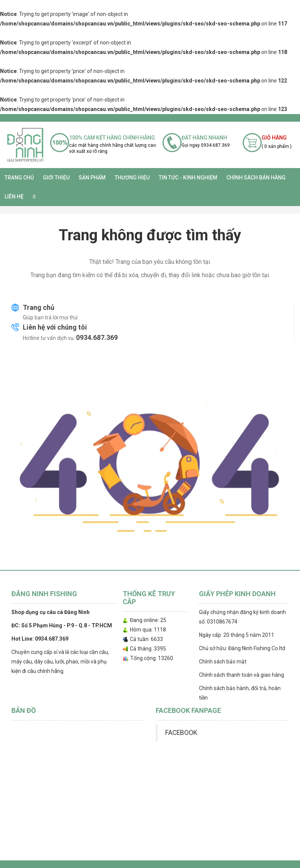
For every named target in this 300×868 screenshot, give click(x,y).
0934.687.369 (97, 337)
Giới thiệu (56, 178)
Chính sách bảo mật (223, 662)
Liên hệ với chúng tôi (55, 327)
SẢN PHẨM (92, 178)
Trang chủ (19, 178)
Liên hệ (14, 197)
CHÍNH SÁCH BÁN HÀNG (256, 178)
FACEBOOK (181, 733)
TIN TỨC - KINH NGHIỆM (188, 178)
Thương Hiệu (132, 178)
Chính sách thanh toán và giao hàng (242, 675)
